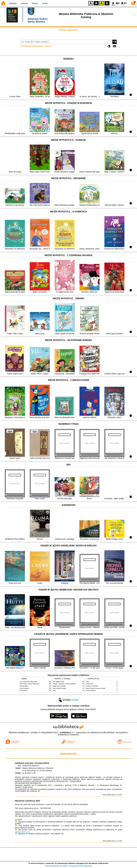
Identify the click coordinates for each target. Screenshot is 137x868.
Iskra (54, 690)
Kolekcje (48, 46)
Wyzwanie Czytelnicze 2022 (27, 801)
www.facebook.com (22, 832)
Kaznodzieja (23, 690)
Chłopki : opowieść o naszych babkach (64, 684)
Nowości (13, 3)
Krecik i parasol (24, 688)
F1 (118, 3)
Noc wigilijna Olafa (58, 682)
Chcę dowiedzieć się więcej (56, 866)
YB (101, 3)
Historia (24, 3)
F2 (124, 3)
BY (107, 3)
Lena (87, 682)
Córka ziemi (90, 684)
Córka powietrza (91, 690)
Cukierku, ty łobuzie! (92, 686)
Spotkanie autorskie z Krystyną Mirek (32, 763)
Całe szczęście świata (59, 688)
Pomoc (35, 3)
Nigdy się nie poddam (59, 686)
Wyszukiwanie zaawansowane (32, 46)
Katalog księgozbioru (68, 30)
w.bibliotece (67, 732)
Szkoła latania (24, 686)
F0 (113, 3)
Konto (45, 3)
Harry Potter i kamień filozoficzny (30, 684)
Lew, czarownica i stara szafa (28, 682)
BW (96, 3)
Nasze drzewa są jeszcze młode (96, 688)
